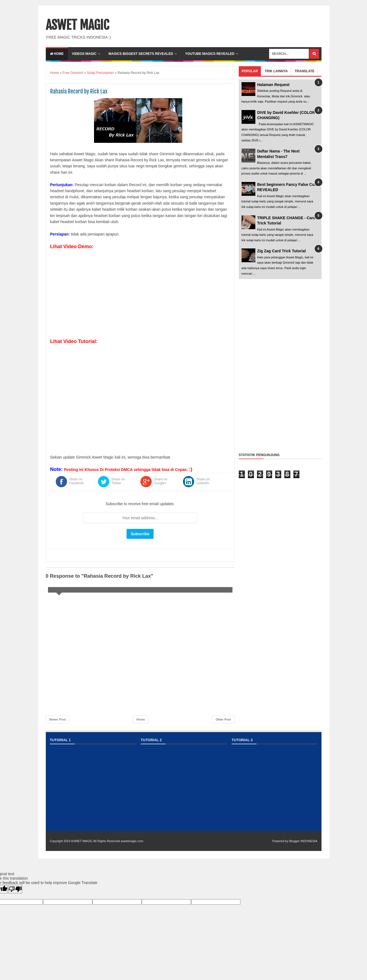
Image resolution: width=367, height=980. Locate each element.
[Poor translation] (15, 889)
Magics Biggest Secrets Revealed (141, 54)
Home (57, 54)
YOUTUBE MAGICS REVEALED (210, 54)
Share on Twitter (118, 481)
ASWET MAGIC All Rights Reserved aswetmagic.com (107, 841)
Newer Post (58, 719)
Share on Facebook (77, 481)
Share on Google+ (161, 481)
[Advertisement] (280, 365)
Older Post (223, 719)
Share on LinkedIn (203, 481)
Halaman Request (273, 85)
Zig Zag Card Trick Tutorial (282, 251)
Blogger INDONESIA (303, 841)
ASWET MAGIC (77, 25)
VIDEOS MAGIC (84, 54)
